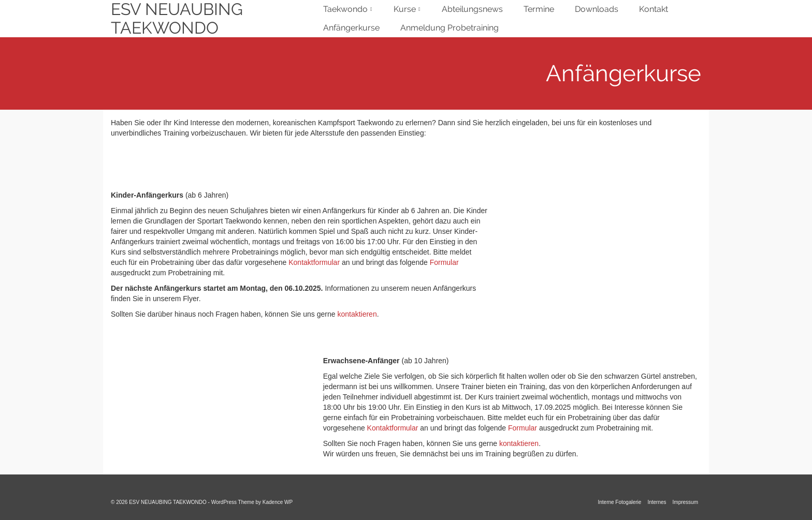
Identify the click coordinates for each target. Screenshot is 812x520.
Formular (444, 262)
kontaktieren (357, 314)
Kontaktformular (314, 262)
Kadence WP (278, 502)
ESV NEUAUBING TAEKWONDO (177, 19)
